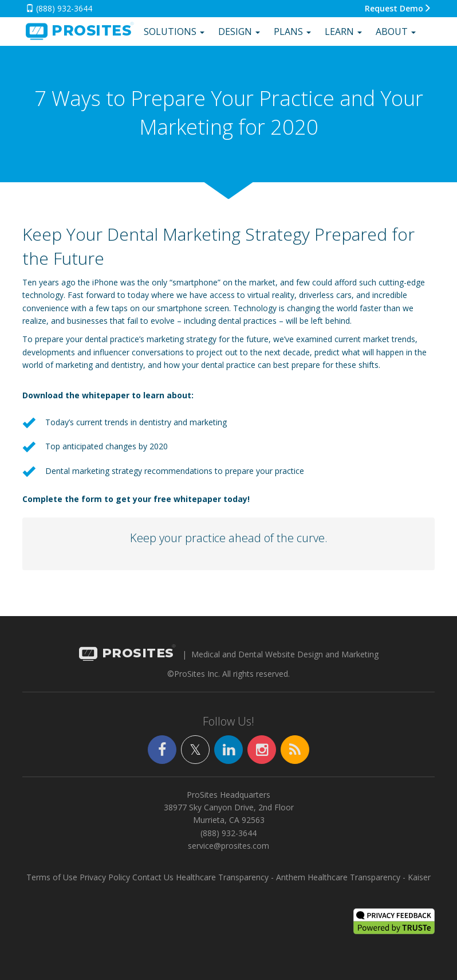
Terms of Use (52, 877)
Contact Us (153, 877)
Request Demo (398, 8)
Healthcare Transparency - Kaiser (369, 877)
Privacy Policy (105, 877)
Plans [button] (292, 32)
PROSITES (127, 654)
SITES (78, 32)
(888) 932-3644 (59, 8)
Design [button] (239, 32)
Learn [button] (343, 32)
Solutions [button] (174, 32)
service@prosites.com (229, 846)
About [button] (396, 32)
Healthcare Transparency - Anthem (241, 877)
